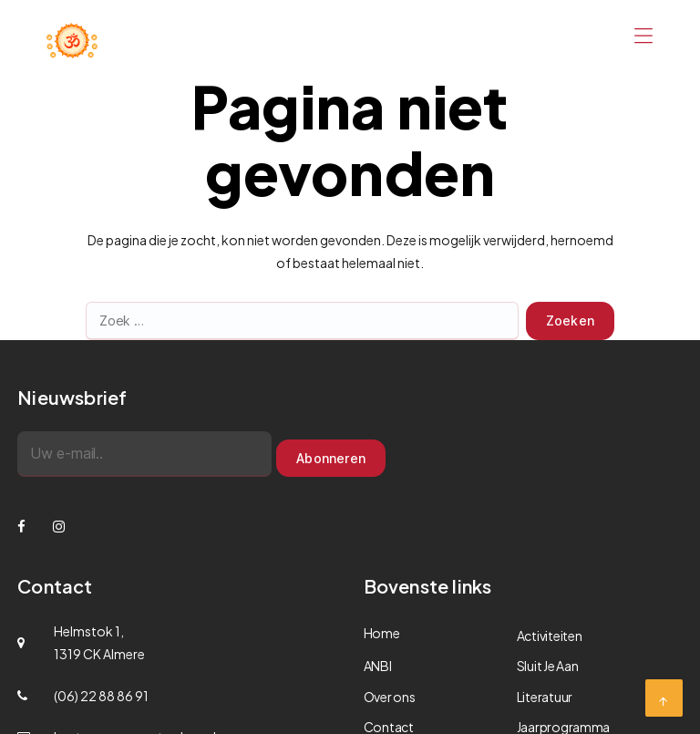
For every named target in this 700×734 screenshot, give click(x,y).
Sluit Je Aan (548, 666)
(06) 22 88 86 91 (101, 696)
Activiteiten (550, 636)
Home (382, 633)
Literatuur (545, 697)
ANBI (378, 666)
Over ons (390, 697)
